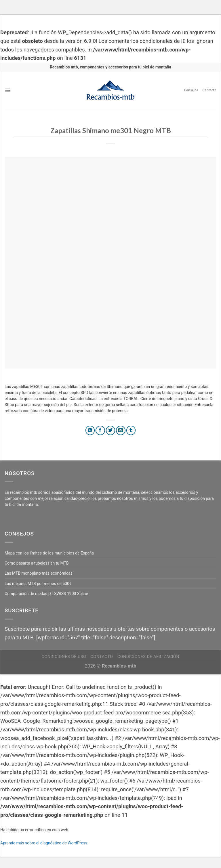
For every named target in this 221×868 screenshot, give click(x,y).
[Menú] (8, 90)
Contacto (209, 90)
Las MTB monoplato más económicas (39, 573)
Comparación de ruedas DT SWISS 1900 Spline (46, 594)
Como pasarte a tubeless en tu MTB (37, 563)
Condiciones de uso (64, 657)
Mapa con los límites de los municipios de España (49, 553)
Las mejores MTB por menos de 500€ (38, 584)
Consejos (191, 90)
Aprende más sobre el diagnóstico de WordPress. (44, 843)
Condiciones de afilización (148, 657)
